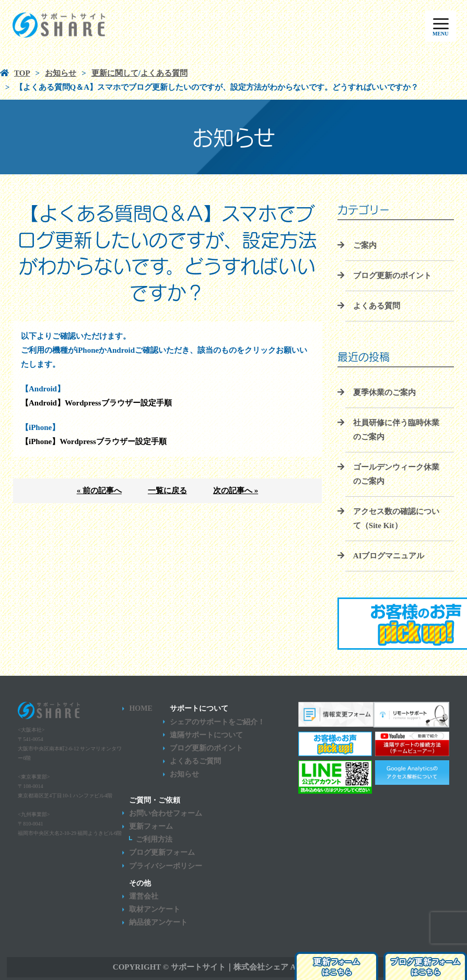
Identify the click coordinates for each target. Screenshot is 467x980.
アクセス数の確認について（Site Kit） (396, 518)
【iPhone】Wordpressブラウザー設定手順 (94, 441)
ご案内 (365, 245)
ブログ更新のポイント (392, 276)
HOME (141, 708)
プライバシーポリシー (166, 866)
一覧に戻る (167, 491)
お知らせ (184, 774)
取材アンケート (155, 909)
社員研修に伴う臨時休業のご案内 (396, 430)
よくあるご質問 (195, 761)
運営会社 (144, 896)
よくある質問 (377, 306)
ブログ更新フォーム (162, 852)
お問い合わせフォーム (166, 813)
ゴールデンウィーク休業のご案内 (396, 474)
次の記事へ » (236, 491)
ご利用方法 (154, 839)
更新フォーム (151, 826)
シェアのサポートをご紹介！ (217, 722)
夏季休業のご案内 (384, 392)
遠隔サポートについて (206, 735)
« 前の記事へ (99, 491)
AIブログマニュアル (389, 556)
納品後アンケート (158, 922)
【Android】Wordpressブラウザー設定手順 (96, 403)
